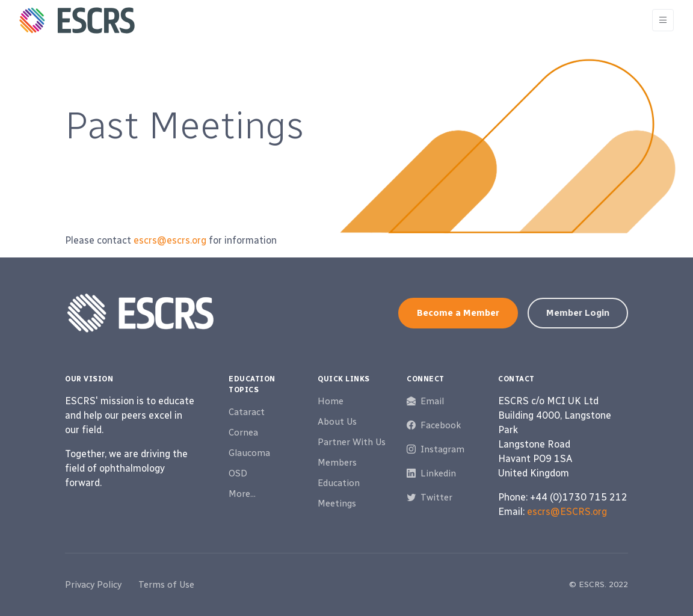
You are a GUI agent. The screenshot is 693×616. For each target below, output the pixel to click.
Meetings (337, 504)
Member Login (578, 313)
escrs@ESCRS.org (567, 512)
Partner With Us (352, 442)
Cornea (243, 433)
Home (331, 401)
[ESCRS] (77, 20)
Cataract (247, 412)
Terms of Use (166, 585)
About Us (337, 422)
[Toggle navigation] (663, 20)
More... (242, 494)
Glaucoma (249, 453)
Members (337, 463)
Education (339, 483)
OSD (238, 473)
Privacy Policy (93, 585)
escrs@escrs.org (170, 240)
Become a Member (458, 313)
